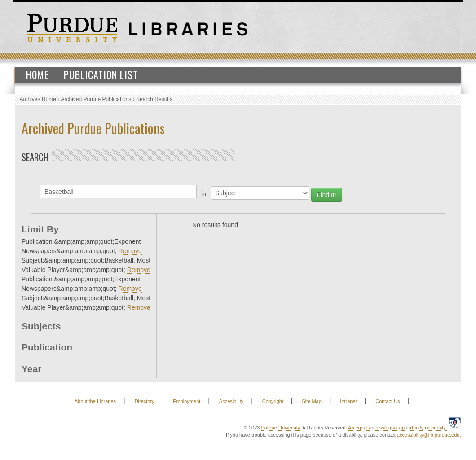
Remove (130, 251)
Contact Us (388, 401)
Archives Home (38, 99)
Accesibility (231, 401)
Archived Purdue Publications (96, 99)
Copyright (273, 401)
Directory (145, 401)
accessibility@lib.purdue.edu (428, 435)
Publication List (101, 74)
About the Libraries (95, 401)
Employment (187, 401)
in (204, 194)
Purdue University (280, 428)
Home (37, 74)
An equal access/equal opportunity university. (397, 428)
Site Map (311, 401)
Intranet (348, 401)
